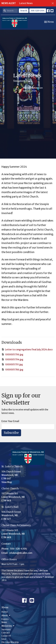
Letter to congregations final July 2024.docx (27, 349)
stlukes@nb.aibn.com (21, 553)
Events (5, 619)
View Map (7, 482)
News (4, 622)
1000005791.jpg (12, 364)
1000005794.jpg (12, 359)
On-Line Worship (10, 642)
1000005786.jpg (12, 369)
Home (5, 612)
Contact (6, 633)
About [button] (6, 615)
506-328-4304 (38, 11)
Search (24, 11)
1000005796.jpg (12, 354)
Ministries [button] (8, 626)
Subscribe (11, 433)
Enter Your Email (10, 421)
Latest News (26, 3)
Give (4, 639)
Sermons (6, 630)
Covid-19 (6, 636)
